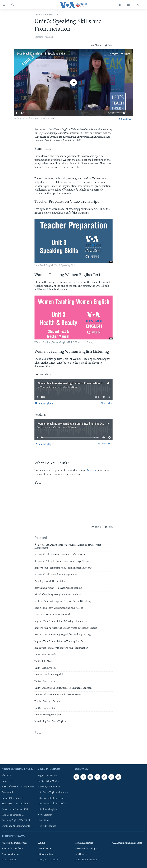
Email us (91, 471)
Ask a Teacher (45, 849)
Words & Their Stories (86, 860)
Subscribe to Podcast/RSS (15, 809)
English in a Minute (48, 776)
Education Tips (46, 854)
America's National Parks (15, 843)
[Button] (96, 45)
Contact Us (7, 781)
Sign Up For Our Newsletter (16, 804)
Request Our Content (12, 798)
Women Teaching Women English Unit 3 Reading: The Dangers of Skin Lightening (84, 424)
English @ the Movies (48, 781)
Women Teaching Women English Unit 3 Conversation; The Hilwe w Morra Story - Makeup (90, 383)
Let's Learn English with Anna (53, 792)
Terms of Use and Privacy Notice (18, 787)
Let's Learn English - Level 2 (52, 804)
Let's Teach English (47, 809)
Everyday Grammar (48, 860)
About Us (6, 776)
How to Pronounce (47, 826)
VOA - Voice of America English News (59, 387)
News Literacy (45, 815)
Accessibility (8, 792)
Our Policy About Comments (16, 826)
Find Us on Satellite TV (13, 815)
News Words (44, 821)
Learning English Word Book (16, 821)
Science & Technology (86, 849)
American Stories (11, 854)
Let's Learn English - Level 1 (52, 798)
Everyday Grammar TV (49, 787)
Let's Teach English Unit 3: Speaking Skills (41, 54)
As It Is (42, 843)
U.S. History (81, 854)
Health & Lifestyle (84, 843)
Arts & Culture (9, 860)
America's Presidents (13, 849)
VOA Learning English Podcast (127, 843)
